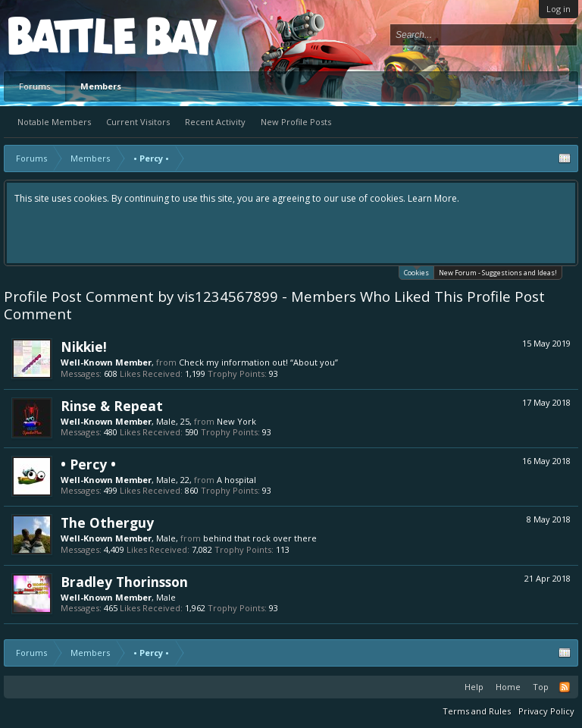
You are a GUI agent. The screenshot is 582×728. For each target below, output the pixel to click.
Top (541, 687)
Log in (559, 9)
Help (474, 687)
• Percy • (88, 464)
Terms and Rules (477, 711)
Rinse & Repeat (112, 406)
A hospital (236, 480)
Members (101, 86)
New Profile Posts (296, 122)
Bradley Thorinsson (124, 582)
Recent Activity (215, 122)
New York (236, 421)
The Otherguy (107, 522)
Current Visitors (138, 122)
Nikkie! (84, 347)
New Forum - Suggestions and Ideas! (498, 273)
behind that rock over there (260, 538)
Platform (64, 35)
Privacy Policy (546, 711)
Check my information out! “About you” (258, 362)
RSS (565, 687)
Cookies (416, 272)
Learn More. (433, 198)
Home (508, 687)
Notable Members (54, 122)
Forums (34, 86)
